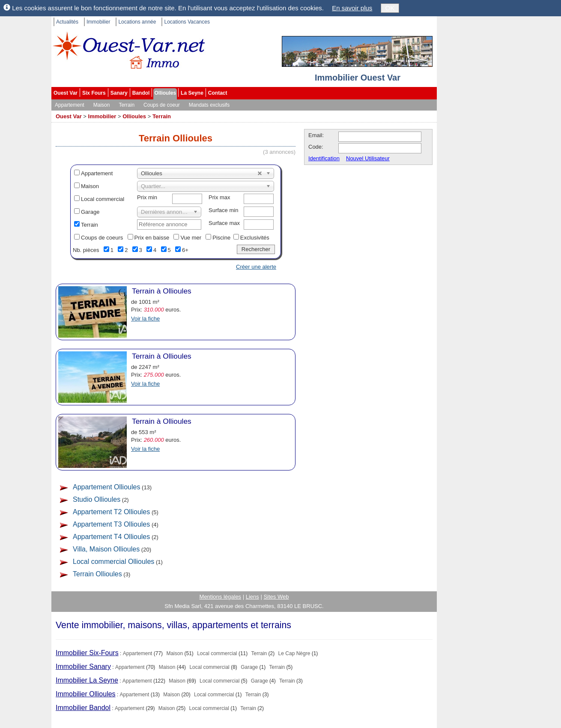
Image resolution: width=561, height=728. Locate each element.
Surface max (224, 223)
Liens (252, 597)
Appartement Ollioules (106, 487)
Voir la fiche (145, 319)
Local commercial (103, 199)
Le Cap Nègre (294, 653)
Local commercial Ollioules (113, 562)
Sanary (119, 93)
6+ (185, 250)
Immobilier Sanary (83, 667)
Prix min (147, 197)
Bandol (141, 93)
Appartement (70, 105)
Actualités (67, 22)
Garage (90, 212)
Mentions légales (221, 597)
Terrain (127, 105)
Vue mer (191, 238)
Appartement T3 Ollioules (111, 524)
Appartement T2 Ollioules (111, 512)
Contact (218, 93)
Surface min (223, 210)
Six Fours (94, 93)
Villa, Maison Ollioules (106, 549)
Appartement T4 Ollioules (111, 537)
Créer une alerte (256, 267)
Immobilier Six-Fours (87, 653)
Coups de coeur (162, 105)
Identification (324, 158)
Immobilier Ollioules (86, 694)
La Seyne (192, 93)
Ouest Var (66, 93)
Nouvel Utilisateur (368, 158)
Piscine (221, 238)
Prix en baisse (152, 238)
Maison (102, 105)
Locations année (137, 22)
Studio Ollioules (97, 499)
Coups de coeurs (102, 238)
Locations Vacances (187, 22)
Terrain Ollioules (97, 574)
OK (390, 8)
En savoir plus (352, 8)
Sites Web (276, 597)
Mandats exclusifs (209, 105)
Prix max (219, 197)
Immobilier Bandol (83, 708)
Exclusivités (255, 238)
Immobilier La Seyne (87, 680)
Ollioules (165, 93)
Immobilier (98, 22)
